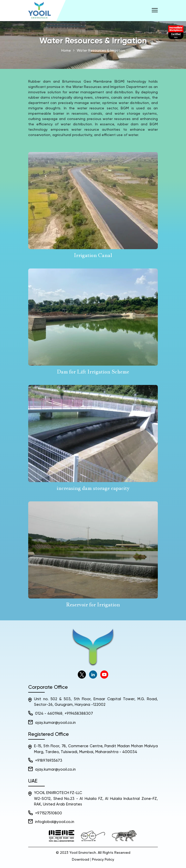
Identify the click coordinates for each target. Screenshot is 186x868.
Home (66, 51)
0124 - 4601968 (49, 714)
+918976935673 (49, 761)
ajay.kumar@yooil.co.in (55, 723)
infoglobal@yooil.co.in (55, 822)
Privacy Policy (103, 860)
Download (81, 860)
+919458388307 (79, 714)
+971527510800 (49, 813)
